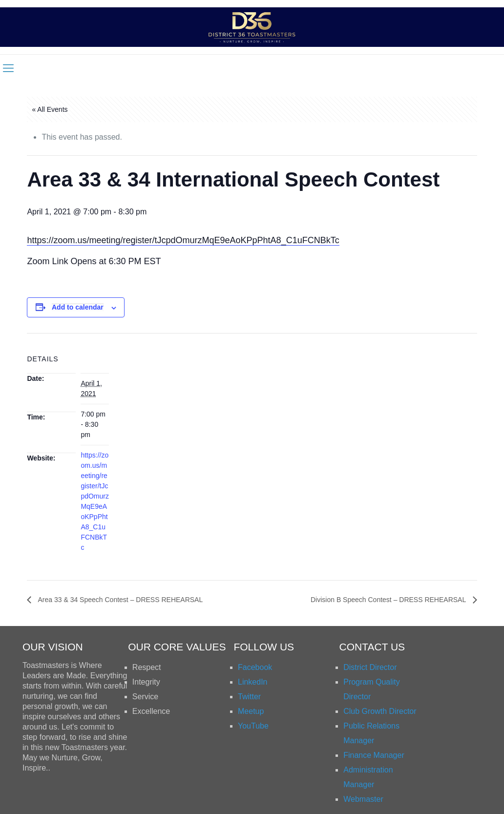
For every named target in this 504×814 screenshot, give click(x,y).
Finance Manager (374, 755)
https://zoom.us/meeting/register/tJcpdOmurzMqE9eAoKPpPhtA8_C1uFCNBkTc (183, 240)
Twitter (249, 697)
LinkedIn (253, 682)
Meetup (251, 711)
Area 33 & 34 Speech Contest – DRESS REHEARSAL (119, 600)
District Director (370, 667)
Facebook (255, 667)
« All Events (50, 109)
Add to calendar (78, 307)
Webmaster (363, 799)
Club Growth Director (380, 711)
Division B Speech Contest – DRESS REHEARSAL (389, 600)
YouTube (253, 726)
